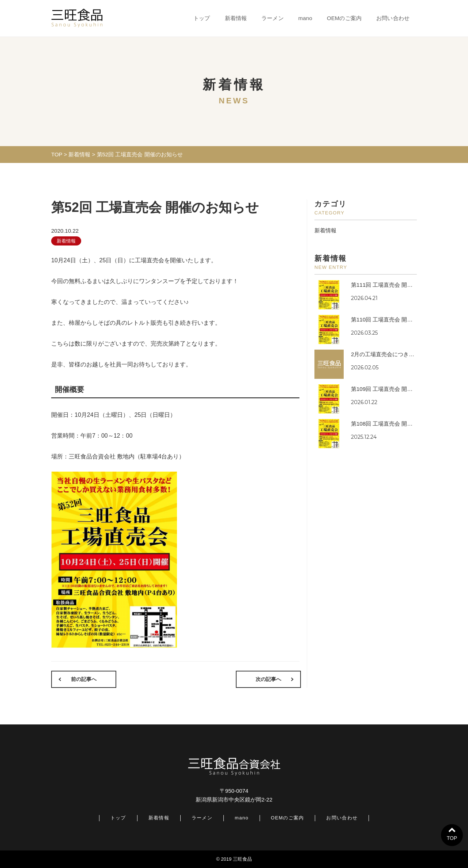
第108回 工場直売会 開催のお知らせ (395, 424)
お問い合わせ (393, 18)
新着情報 (236, 18)
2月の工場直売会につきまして (388, 354)
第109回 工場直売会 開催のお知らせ (395, 389)
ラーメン (273, 18)
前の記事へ (83, 679)
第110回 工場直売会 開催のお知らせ (395, 319)
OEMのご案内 (344, 18)
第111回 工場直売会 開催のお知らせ (395, 285)
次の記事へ (269, 679)
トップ (202, 18)
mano (305, 18)
